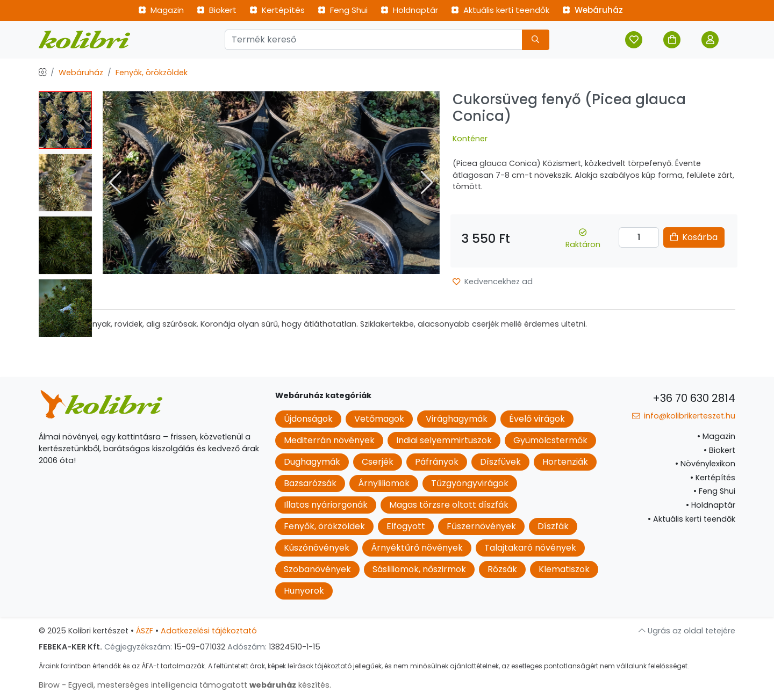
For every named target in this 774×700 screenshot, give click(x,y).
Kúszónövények (317, 548)
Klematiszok (564, 569)
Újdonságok (308, 419)
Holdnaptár (409, 10)
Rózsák (502, 569)
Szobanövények (317, 569)
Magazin (161, 10)
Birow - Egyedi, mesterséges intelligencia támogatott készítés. (185, 685)
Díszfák (553, 526)
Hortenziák (565, 462)
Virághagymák (457, 419)
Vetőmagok (379, 419)
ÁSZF (145, 631)
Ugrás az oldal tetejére (687, 631)
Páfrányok (437, 462)
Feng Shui (343, 10)
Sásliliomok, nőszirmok (419, 569)
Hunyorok (304, 591)
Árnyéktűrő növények (417, 548)
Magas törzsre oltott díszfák (449, 505)
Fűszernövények (481, 526)
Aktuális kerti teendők (500, 10)
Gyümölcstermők (550, 440)
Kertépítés (277, 10)
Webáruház (593, 10)
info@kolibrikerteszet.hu (684, 416)
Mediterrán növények (329, 440)
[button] (427, 183)
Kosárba (694, 237)
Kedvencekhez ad (493, 282)
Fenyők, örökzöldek (152, 73)
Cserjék (378, 462)
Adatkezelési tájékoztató (209, 631)
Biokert (217, 10)
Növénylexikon (705, 464)
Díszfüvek (500, 462)
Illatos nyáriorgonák (326, 505)
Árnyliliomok (384, 483)
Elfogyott (406, 526)
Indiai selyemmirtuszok (444, 440)
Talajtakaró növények (530, 548)
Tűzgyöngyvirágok (470, 483)
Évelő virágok (537, 419)
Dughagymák (312, 462)
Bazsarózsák (310, 483)
